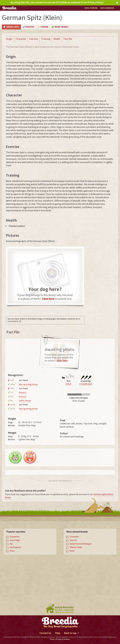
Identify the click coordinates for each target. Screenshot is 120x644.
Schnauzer (74, 537)
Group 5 (23, 393)
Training (46, 39)
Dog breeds (107, 8)
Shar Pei (73, 540)
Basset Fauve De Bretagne (81, 544)
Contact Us (45, 633)
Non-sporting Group (28, 384)
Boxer (72, 551)
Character (21, 39)
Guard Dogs (15, 540)
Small (68, 384)
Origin (9, 39)
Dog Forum (91, 8)
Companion (15, 537)
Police (12, 551)
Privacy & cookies (63, 639)
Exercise (34, 39)
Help (58, 633)
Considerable (86, 384)
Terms (52, 639)
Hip (11, 544)
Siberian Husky (76, 547)
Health (57, 39)
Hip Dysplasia (15, 547)
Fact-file (68, 39)
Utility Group (25, 401)
